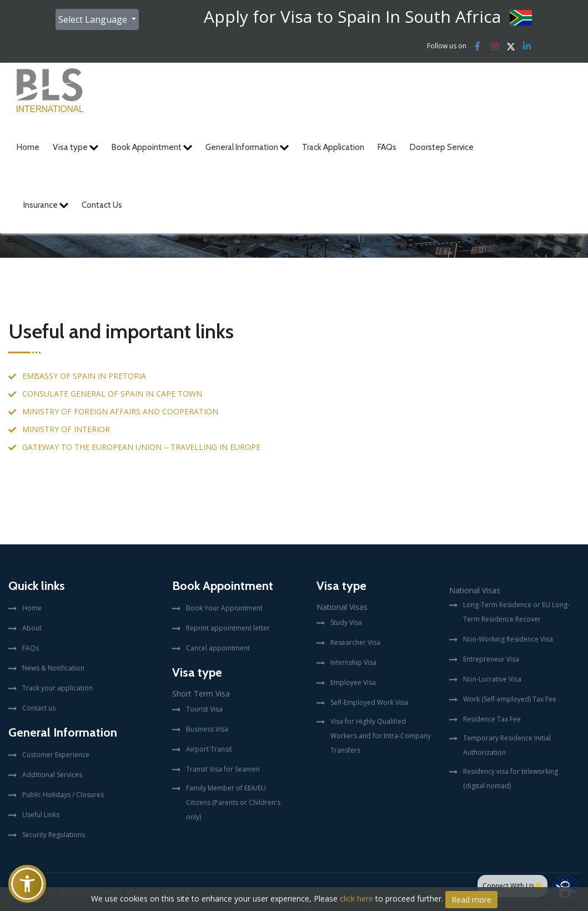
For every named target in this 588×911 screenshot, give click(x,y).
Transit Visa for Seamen (223, 769)
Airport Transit (209, 749)
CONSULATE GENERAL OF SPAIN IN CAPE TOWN (112, 394)
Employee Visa (353, 682)
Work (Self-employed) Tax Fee (510, 699)
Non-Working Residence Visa (508, 639)
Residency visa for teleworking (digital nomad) (511, 779)
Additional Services (52, 775)
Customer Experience (56, 755)
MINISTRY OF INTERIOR (66, 429)
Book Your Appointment (224, 608)
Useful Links (41, 815)
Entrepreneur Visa (491, 659)
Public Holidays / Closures (63, 795)
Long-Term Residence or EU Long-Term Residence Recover (516, 612)
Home (28, 147)
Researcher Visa (355, 642)
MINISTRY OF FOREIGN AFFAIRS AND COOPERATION (120, 411)
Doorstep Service (442, 147)
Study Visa (346, 622)
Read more (471, 900)
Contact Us (102, 205)
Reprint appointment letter (228, 628)
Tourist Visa (204, 709)
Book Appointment (152, 147)
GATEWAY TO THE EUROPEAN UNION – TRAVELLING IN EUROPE (141, 447)
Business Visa (207, 729)
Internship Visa (353, 662)
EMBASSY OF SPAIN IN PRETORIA (84, 376)
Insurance (46, 205)
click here (356, 899)
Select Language (94, 19)
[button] (27, 884)
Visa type (76, 147)
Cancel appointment (218, 648)
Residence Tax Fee (492, 719)
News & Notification (53, 668)
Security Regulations (54, 835)
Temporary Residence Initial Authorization (507, 745)
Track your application (57, 688)
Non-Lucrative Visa (492, 679)
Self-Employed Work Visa (369, 702)
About (32, 628)
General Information (247, 147)
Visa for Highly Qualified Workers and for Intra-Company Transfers (381, 736)
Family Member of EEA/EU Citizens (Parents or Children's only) (233, 802)
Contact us (39, 708)
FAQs (387, 147)
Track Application (333, 147)
